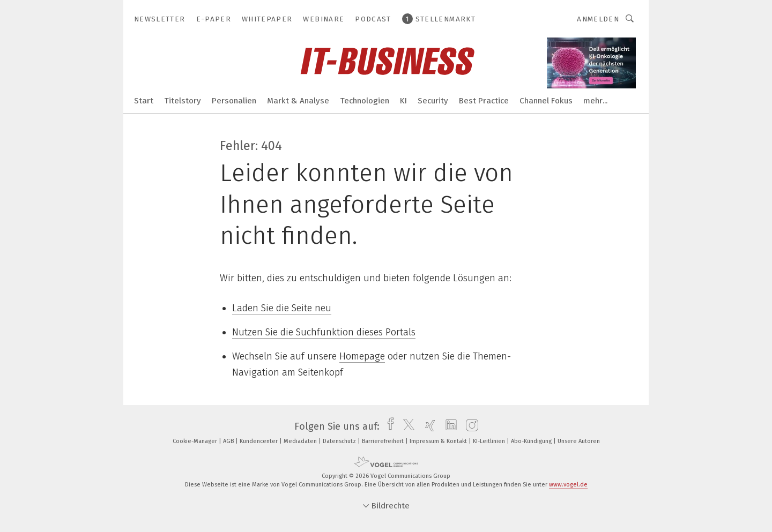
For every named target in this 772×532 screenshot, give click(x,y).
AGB (229, 441)
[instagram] (469, 426)
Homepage (362, 356)
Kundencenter (259, 441)
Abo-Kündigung (532, 441)
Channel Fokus (546, 101)
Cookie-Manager (196, 441)
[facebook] (388, 426)
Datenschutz (340, 441)
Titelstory (183, 101)
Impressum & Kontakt (439, 441)
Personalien (234, 101)
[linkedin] (448, 426)
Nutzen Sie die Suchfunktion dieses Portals (324, 332)
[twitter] (406, 426)
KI (403, 101)
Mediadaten (301, 441)
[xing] (428, 426)
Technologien (365, 101)
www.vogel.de (568, 485)
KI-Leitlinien (490, 441)
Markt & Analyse (298, 101)
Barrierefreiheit (384, 441)
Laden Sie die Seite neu (282, 308)
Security (433, 101)
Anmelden (598, 19)
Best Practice (484, 101)
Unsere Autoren (579, 441)
